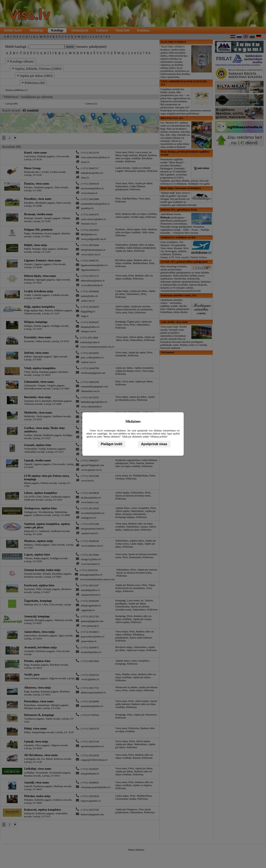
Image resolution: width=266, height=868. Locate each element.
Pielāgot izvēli (112, 444)
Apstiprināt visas (154, 444)
